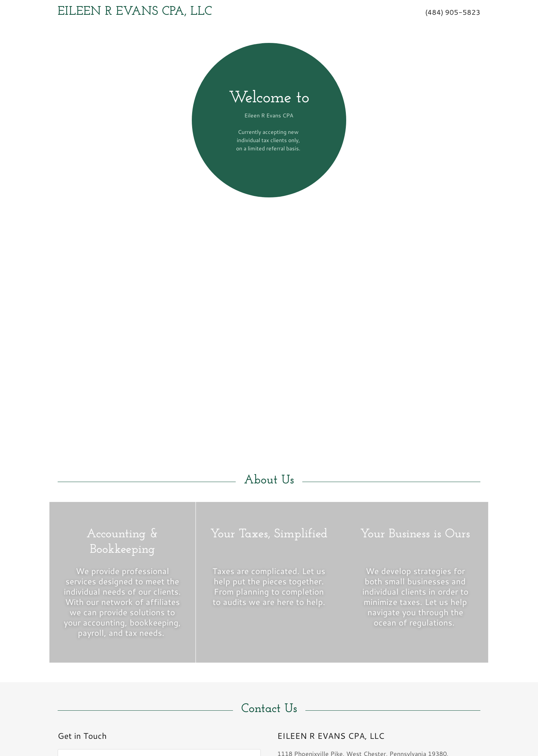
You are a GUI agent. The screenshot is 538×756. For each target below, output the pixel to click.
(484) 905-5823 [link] (453, 12)
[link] (210, 12)
